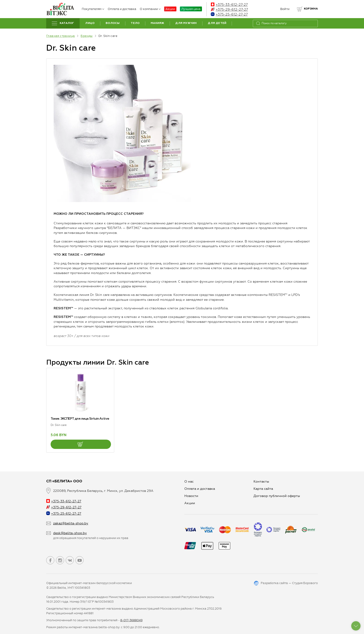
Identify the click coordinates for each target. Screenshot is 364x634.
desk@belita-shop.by (70, 533)
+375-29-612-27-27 (229, 10)
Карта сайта (263, 489)
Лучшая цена (191, 9)
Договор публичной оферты (277, 496)
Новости (191, 496)
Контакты (261, 482)
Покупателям (93, 9)
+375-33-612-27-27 (229, 5)
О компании (150, 9)
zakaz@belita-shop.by (71, 523)
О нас (189, 482)
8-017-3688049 (131, 620)
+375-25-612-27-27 (229, 14)
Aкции (190, 503)
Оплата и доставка (122, 9)
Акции (170, 9)
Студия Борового (305, 583)
